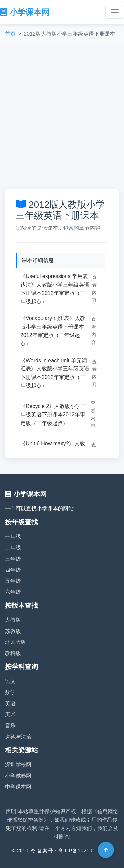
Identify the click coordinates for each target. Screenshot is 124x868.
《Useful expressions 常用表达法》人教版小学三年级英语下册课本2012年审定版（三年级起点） (55, 289)
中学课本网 (18, 787)
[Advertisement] (62, 116)
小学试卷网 (18, 776)
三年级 (13, 559)
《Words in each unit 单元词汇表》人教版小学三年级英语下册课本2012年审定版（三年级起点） (55, 373)
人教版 (13, 620)
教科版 (13, 653)
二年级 (13, 548)
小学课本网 (25, 12)
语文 (10, 681)
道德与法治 (18, 737)
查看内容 (94, 289)
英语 (10, 703)
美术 (10, 714)
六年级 (13, 592)
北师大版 (16, 642)
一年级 (13, 536)
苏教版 (13, 631)
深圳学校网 (18, 764)
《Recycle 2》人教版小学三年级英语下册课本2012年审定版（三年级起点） (53, 415)
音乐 (10, 726)
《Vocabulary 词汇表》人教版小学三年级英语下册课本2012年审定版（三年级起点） (53, 331)
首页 (10, 34)
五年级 (13, 581)
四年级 (13, 570)
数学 (10, 692)
